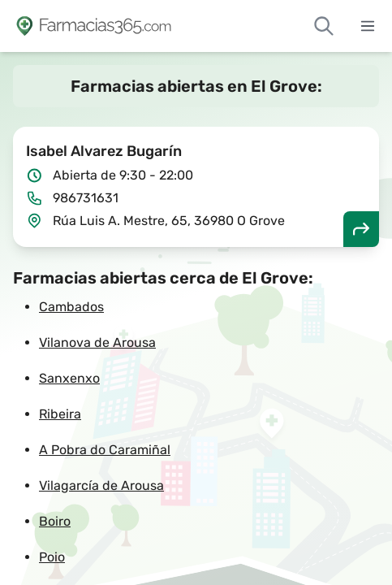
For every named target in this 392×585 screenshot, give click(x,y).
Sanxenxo (69, 378)
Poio (52, 557)
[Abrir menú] (368, 26)
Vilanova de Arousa (97, 342)
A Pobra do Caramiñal (105, 450)
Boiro (55, 521)
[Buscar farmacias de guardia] (324, 26)
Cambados (71, 307)
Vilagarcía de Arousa (101, 485)
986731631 (86, 198)
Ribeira (60, 414)
